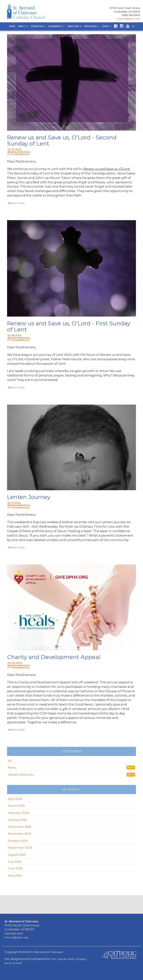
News (12, 768)
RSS (131, 768)
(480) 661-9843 (131, 15)
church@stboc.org (128, 19)
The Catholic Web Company (69, 959)
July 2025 (15, 862)
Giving (107, 26)
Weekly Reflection (21, 775)
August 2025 (17, 855)
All (10, 761)
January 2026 (17, 820)
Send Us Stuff (13, 963)
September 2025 (20, 848)
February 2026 (18, 813)
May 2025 (15, 876)
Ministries (75, 26)
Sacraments (57, 26)
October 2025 (18, 841)
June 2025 (15, 868)
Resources (92, 26)
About (23, 26)
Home (12, 26)
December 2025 (20, 827)
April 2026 (15, 799)
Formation (38, 26)
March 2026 (16, 806)
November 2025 (20, 834)
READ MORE (16, 203)
